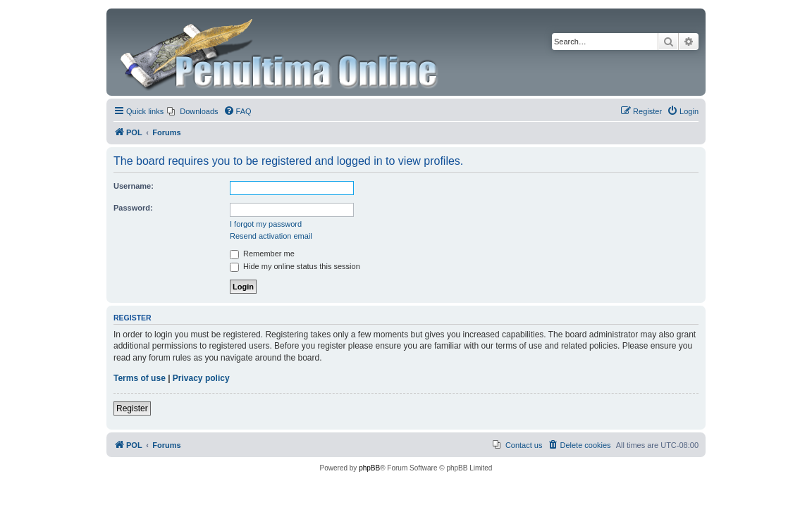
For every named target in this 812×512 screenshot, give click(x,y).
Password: (133, 208)
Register (132, 408)
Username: (134, 186)
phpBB (369, 468)
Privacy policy (201, 378)
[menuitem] (192, 111)
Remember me (262, 254)
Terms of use (140, 378)
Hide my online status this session (295, 266)
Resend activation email (271, 236)
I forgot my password (266, 224)
